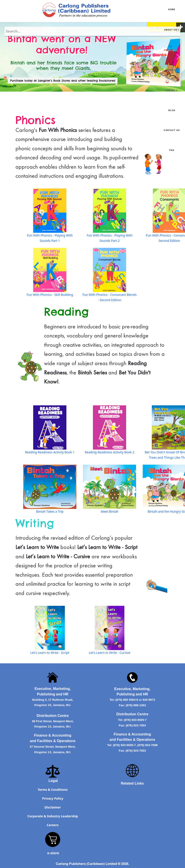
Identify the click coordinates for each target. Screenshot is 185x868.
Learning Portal (172, 81)
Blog (172, 111)
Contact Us (172, 131)
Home (172, 10)
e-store (53, 853)
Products (171, 51)
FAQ (172, 151)
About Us (171, 30)
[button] (7, 57)
